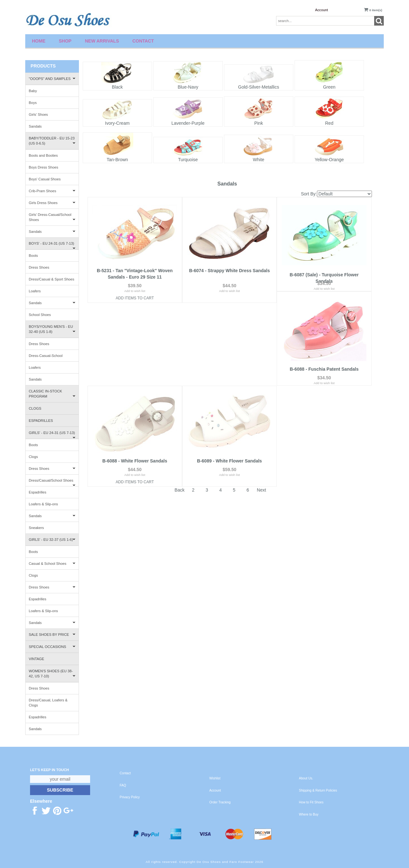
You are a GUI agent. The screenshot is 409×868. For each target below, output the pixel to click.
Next (262, 407)
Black (117, 87)
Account (321, 10)
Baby (33, 91)
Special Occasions (52, 647)
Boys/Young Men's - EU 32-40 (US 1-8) (52, 329)
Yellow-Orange (329, 160)
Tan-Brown (117, 160)
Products (43, 66)
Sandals (35, 126)
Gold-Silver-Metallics (259, 87)
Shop (65, 41)
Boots (33, 256)
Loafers (35, 291)
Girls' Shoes (38, 114)
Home (39, 41)
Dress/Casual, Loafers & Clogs (48, 703)
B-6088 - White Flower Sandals (230, 378)
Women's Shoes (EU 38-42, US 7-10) (52, 674)
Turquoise (188, 160)
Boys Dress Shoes (43, 167)
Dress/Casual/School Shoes (52, 482)
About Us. (306, 778)
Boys (33, 103)
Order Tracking (220, 802)
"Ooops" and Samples (52, 79)
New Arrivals (102, 41)
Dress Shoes (39, 267)
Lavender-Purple (188, 123)
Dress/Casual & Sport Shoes (51, 279)
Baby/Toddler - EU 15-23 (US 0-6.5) (52, 141)
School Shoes (40, 315)
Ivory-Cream (117, 123)
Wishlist (215, 778)
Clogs (35, 408)
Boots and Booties (43, 155)
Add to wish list (135, 291)
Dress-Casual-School (46, 356)
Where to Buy (309, 814)
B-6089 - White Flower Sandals (324, 378)
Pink (259, 123)
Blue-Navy (188, 87)
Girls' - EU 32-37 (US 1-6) (52, 540)
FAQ (123, 785)
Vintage (36, 659)
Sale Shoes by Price (52, 635)
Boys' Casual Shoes (45, 179)
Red (329, 123)
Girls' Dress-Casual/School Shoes (52, 217)
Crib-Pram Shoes (52, 191)
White (259, 160)
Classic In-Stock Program (52, 394)
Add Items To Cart (135, 298)
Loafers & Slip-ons (43, 504)
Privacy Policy (130, 797)
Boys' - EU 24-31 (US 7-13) (52, 245)
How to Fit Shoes (311, 802)
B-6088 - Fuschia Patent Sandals (135, 378)
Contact (143, 41)
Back (179, 407)
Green (329, 87)
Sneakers (36, 528)
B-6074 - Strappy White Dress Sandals (230, 271)
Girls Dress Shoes (52, 203)
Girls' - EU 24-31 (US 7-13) (52, 435)
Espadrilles (41, 421)
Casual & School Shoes (52, 564)
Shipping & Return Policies (318, 790)
